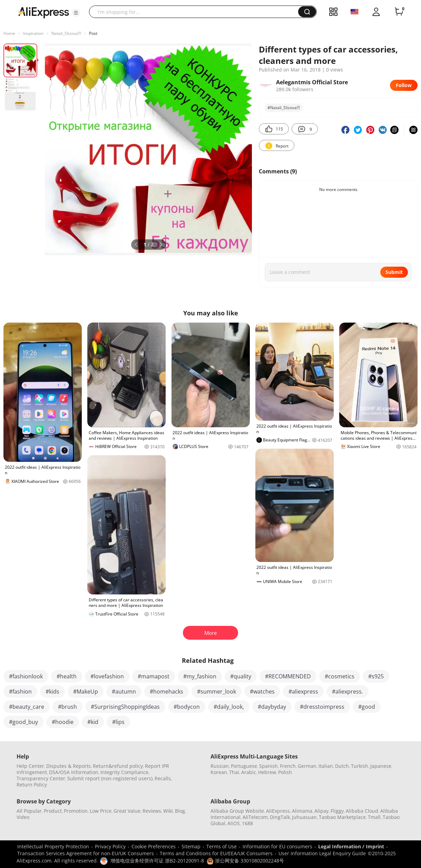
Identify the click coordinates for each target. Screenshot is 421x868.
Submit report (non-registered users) (110, 778)
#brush (67, 707)
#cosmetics (340, 676)
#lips (118, 722)
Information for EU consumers (277, 846)
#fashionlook (26, 676)
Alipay (321, 811)
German (307, 766)
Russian (220, 766)
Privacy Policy (110, 846)
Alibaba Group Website (237, 811)
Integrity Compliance (124, 772)
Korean (219, 772)
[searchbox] (196, 12)
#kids (52, 691)
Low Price (101, 811)
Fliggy (337, 811)
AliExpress (278, 811)
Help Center (30, 766)
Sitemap (191, 846)
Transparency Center (41, 778)
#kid (93, 722)
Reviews (152, 811)
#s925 (376, 676)
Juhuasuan (304, 817)
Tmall (374, 817)
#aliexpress (303, 691)
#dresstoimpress (322, 707)
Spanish (268, 766)
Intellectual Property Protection (53, 846)
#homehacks (167, 691)
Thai (234, 772)
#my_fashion (200, 676)
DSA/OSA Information (74, 772)
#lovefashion (107, 676)
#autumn (124, 691)
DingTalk (280, 817)
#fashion (20, 691)
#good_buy (23, 722)
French (288, 766)
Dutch (342, 766)
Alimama (302, 811)
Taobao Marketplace (342, 817)
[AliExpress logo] (43, 12)
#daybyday (272, 707)
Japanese (381, 766)
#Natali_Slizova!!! (284, 108)
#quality (241, 676)
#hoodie (63, 722)
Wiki (168, 811)
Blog (180, 811)
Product (53, 811)
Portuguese (244, 766)
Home (9, 33)
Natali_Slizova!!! (66, 33)
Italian (326, 766)
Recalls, (163, 778)
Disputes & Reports (68, 766)
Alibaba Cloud (362, 811)
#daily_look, (229, 707)
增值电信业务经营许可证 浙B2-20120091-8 (157, 861)
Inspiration (33, 33)
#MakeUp (86, 691)
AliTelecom (255, 817)
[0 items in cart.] (399, 12)
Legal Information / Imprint (351, 846)
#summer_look (217, 691)
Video (23, 817)
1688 (247, 823)
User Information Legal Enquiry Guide (322, 853)
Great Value (127, 811)
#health (67, 676)
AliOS (234, 823)
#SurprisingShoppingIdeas (125, 707)
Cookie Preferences (154, 846)
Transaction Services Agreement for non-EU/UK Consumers (86, 853)
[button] (76, 13)
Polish (285, 772)
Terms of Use (222, 846)
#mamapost (154, 676)
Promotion (76, 811)
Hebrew (267, 772)
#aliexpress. (347, 691)
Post (93, 33)
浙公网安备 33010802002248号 (245, 861)
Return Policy (32, 785)
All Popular (29, 811)
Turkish (360, 766)
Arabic (249, 772)
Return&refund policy (118, 766)
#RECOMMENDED (288, 676)
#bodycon (187, 707)
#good (367, 707)
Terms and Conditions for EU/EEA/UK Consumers (216, 853)
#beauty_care (27, 707)
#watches (262, 691)
